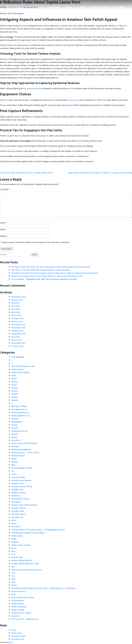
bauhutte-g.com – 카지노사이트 (25, 453)
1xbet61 (14, 394)
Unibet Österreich (19, 607)
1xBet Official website (20, 373)
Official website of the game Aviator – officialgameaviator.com (38, 530)
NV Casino (16, 527)
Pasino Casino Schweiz (21, 545)
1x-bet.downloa (18, 369)
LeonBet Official (18, 508)
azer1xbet (15, 447)
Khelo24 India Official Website (24, 505)
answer (14, 425)
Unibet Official (17, 604)
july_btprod (16, 502)
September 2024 (18, 334)
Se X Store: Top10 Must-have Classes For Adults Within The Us (27, 173)
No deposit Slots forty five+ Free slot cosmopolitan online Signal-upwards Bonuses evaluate (51, 267)
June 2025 (16, 306)
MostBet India (18, 511)
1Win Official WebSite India (23, 366)
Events (82, 8)
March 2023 (16, 340)
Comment (5, 190)
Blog (13, 465)
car (13, 471)
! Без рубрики (18, 357)
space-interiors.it (18, 591)
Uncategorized (18, 601)
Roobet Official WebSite (22, 561)
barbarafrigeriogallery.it (21, 450)
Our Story (55, 8)
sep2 (13, 579)
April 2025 (16, 312)
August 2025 (17, 300)
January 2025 (17, 322)
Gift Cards (119, 8)
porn (13, 551)
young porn (74, 100)
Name (3, 223)
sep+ (13, 573)
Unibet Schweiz (18, 610)
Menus (69, 8)
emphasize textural (35, 89)
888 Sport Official (19, 406)
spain (14, 594)
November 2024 (18, 328)
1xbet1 (14, 376)
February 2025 (17, 318)
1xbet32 (15, 382)
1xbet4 (14, 385)
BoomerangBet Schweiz (22, 468)
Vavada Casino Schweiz (21, 613)
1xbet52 (15, 391)
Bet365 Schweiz (18, 456)
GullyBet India (17, 490)
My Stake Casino (18, 514)
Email (3, 230)
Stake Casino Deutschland (23, 598)
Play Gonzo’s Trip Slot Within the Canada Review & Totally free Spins (41, 270)
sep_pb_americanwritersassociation (26, 570)
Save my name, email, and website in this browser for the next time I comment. (36, 242)
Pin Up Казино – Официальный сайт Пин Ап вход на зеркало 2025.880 (44, 279)
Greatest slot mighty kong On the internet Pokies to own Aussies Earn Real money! (47, 276)
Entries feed (16, 633)
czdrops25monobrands (21, 480)
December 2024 (18, 325)
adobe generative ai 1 (20, 413)
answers (15, 428)
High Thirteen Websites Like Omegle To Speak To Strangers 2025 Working (100, 173)
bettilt (14, 459)
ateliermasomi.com (20, 431)
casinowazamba (18, 477)
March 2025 (16, 315)
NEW (14, 521)
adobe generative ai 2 (21, 416)
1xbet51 (14, 388)
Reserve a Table (100, 8)
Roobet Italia (17, 557)
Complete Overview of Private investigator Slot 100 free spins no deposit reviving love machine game (55, 273)
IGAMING (16, 496)
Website (3, 236)
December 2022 (18, 343)
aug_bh (14, 434)
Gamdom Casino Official (22, 487)
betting (14, 462)
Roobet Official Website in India (25, 564)
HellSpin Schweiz (18, 493)
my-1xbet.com (17, 517)
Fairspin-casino (18, 484)
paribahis (15, 542)
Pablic (14, 539)
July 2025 (15, 303)
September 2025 (18, 297)
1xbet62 (15, 397)
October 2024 (17, 331)
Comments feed (18, 636)
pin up (14, 548)
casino (14, 474)
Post (13, 554)
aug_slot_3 (16, 440)
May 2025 (16, 309)
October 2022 (17, 346)
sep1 (13, 576)
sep (13, 567)
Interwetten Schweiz (20, 499)
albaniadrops (17, 422)
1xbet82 (15, 400)
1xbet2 (14, 379)
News (14, 524)
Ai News (15, 419)
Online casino (17, 536)
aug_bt (14, 437)
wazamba (15, 616)
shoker (14, 585)
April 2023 (16, 337)
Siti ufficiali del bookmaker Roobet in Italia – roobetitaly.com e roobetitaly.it (44, 588)
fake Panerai (4, 167)
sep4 (13, 582)
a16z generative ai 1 (20, 410)
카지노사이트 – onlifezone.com (25, 619)
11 (12, 363)
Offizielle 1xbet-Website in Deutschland (28, 533)
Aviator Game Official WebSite (24, 443)
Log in (14, 630)
